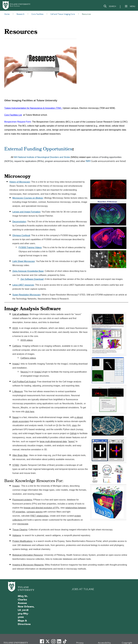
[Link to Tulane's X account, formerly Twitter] (48, 641)
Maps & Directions (24, 622)
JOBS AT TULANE (83, 589)
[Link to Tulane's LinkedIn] (59, 641)
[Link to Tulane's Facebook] (53, 641)
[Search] (110, 7)
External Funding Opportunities (38, 149)
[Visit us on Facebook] (42, 641)
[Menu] (126, 6)
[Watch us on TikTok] (65, 641)
